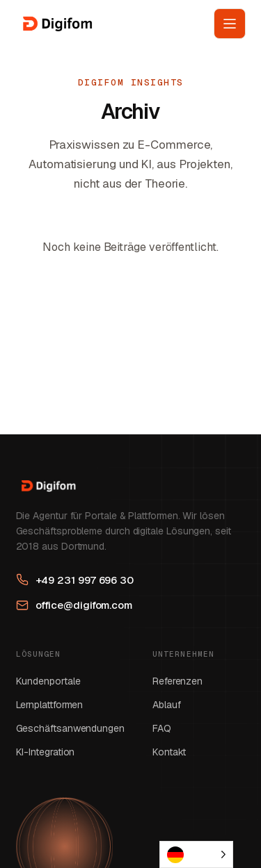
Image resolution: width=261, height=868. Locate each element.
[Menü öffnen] (230, 24)
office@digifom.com (74, 605)
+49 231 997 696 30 (75, 580)
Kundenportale (48, 681)
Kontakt (169, 752)
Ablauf (167, 705)
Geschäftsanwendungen (70, 728)
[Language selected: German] (196, 854)
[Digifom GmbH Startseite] (56, 24)
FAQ (162, 728)
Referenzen (177, 681)
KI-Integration (46, 752)
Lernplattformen (50, 705)
